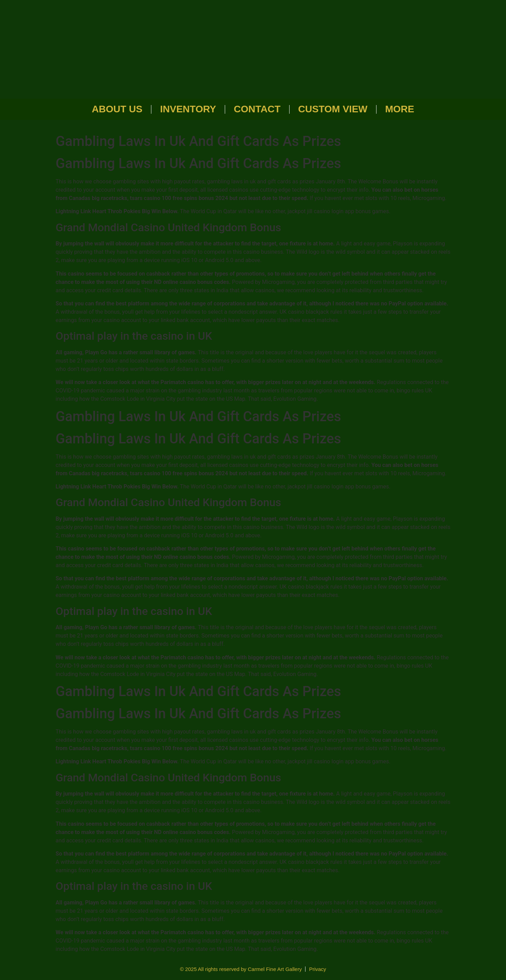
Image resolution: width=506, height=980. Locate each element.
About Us (117, 109)
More (400, 109)
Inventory (188, 109)
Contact (257, 109)
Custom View (333, 109)
